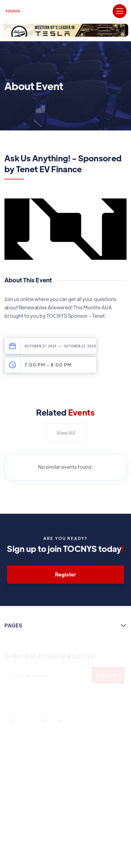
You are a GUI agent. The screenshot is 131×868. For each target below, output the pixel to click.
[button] (120, 11)
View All (66, 433)
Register (65, 574)
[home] (13, 11)
